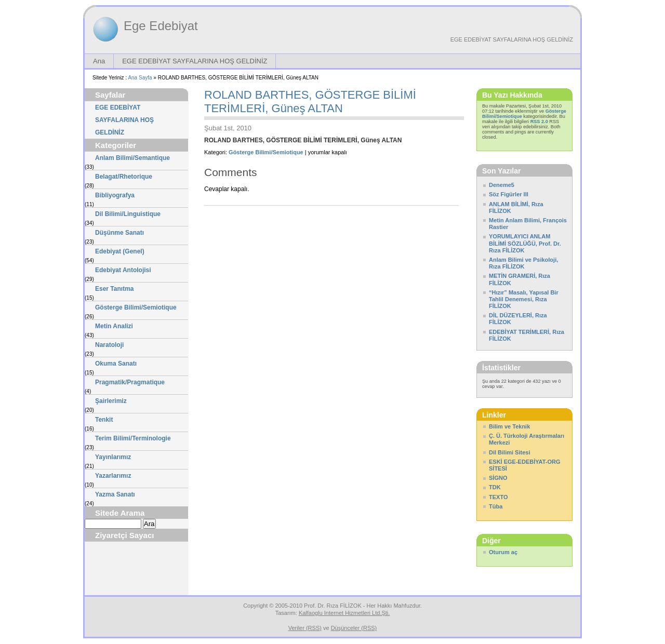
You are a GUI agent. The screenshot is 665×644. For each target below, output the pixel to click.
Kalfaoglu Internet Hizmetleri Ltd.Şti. (344, 613)
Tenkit (104, 420)
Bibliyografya (115, 195)
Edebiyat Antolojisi (123, 270)
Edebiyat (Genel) (120, 251)
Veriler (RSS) (305, 628)
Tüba (496, 506)
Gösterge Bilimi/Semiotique (136, 307)
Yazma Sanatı (115, 494)
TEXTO (498, 497)
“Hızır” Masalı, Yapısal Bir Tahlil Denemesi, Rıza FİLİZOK (524, 299)
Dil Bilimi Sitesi (509, 452)
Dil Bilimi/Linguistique (128, 214)
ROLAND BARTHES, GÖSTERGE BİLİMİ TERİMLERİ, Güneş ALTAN (310, 102)
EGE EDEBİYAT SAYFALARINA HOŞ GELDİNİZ (512, 39)
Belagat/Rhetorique (124, 177)
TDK (495, 487)
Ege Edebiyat (161, 26)
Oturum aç (503, 552)
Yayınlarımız (113, 457)
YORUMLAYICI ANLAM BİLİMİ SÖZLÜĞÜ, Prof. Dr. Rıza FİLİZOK (525, 243)
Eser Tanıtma (114, 289)
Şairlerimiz (111, 401)
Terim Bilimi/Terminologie (133, 438)
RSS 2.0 (539, 122)
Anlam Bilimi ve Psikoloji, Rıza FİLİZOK (523, 263)
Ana (99, 61)
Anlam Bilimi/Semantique (132, 158)
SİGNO (498, 478)
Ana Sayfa (140, 78)
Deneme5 (502, 185)
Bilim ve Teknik (509, 426)
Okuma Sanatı (116, 364)
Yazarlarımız (113, 476)
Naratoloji (109, 345)
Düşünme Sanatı (119, 233)
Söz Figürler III (509, 194)
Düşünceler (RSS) (354, 628)
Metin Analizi (114, 326)
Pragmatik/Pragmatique (130, 382)
